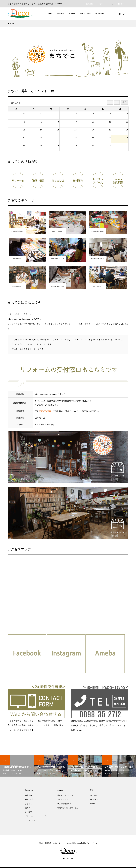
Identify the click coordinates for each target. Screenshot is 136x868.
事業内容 (61, 14)
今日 (124, 102)
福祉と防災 (29, 799)
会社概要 (72, 14)
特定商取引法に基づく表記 (68, 808)
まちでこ (28, 804)
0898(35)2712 (45, 411)
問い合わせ (99, 14)
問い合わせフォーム (65, 795)
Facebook (94, 795)
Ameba (92, 804)
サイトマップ (63, 799)
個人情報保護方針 (64, 804)
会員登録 (90, 4)
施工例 (28, 808)
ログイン (102, 4)
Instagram (94, 799)
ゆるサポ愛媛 (85, 14)
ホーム (50, 14)
